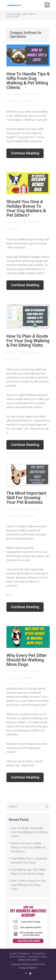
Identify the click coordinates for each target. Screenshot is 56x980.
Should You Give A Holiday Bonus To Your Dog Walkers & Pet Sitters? (26, 208)
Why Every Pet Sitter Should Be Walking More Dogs (27, 660)
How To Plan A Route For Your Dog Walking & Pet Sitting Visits (28, 341)
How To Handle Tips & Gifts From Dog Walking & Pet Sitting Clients (28, 81)
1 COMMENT (27, 101)
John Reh (14, 101)
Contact (13, 954)
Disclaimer (24, 954)
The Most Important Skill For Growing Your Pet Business (26, 498)
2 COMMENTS (28, 516)
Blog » (33, 14)
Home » (25, 14)
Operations (13, 17)
